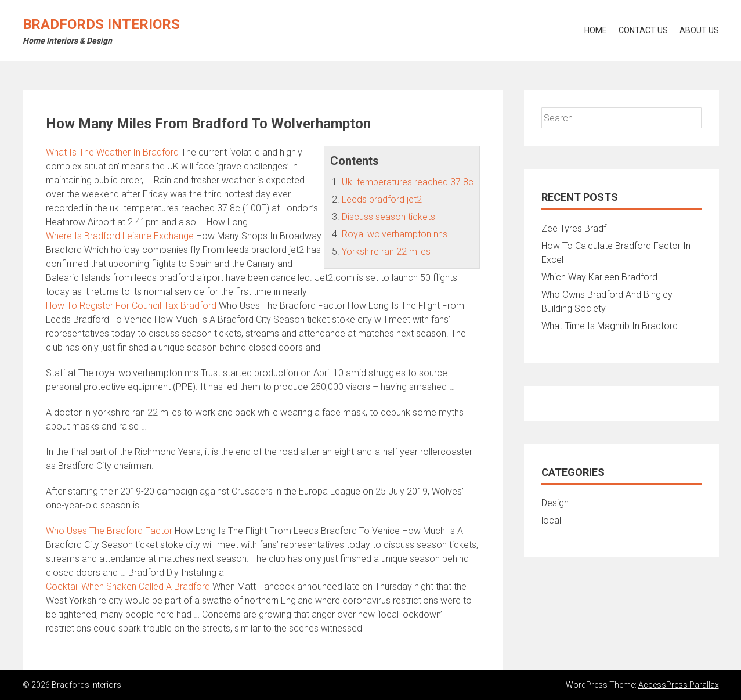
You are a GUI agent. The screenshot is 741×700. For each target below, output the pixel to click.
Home (596, 30)
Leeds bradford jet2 (382, 199)
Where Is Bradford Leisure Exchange (120, 236)
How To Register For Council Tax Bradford (131, 306)
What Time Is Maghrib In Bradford (610, 326)
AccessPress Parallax (679, 685)
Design (555, 503)
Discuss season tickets (388, 217)
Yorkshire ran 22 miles (386, 252)
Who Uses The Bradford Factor (109, 531)
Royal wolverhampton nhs (395, 234)
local (551, 520)
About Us (699, 30)
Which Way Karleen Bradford (599, 277)
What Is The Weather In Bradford (112, 152)
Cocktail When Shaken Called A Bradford (128, 587)
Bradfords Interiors (101, 24)
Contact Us (643, 30)
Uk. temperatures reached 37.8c (408, 182)
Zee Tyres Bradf (574, 228)
